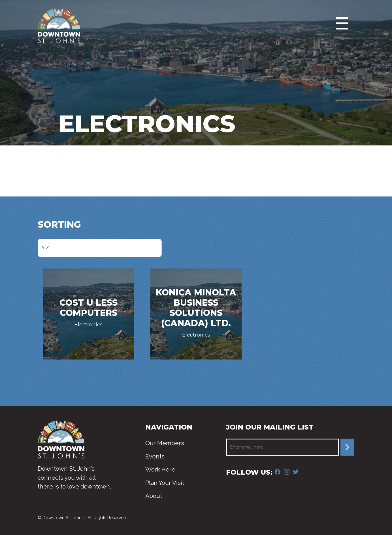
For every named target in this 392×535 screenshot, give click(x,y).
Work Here (160, 469)
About (154, 496)
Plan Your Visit (165, 483)
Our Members (165, 443)
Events (155, 456)
